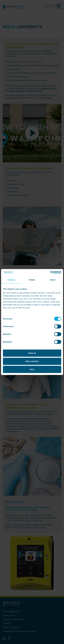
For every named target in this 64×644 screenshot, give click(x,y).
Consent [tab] (11, 280)
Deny (32, 369)
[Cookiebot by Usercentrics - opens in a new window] (50, 273)
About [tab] (53, 280)
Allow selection (32, 361)
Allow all (32, 353)
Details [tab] (32, 280)
